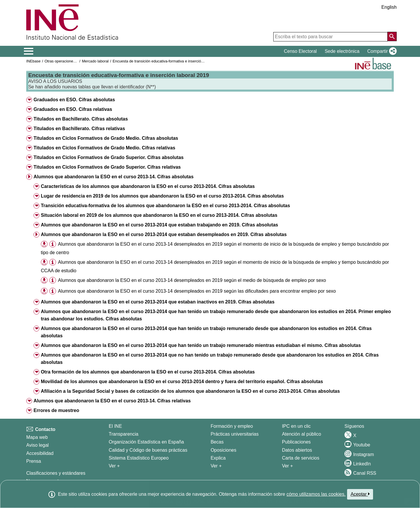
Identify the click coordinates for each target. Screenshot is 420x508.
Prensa (34, 461)
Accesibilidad (40, 453)
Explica (218, 458)
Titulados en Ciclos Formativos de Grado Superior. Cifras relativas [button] (107, 167)
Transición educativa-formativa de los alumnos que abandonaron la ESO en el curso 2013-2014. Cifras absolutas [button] (166, 206)
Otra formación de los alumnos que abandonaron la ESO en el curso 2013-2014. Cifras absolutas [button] (148, 372)
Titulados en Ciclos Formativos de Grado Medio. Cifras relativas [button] (104, 148)
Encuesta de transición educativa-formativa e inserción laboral (164, 61)
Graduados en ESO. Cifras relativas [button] (73, 109)
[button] (381, 51)
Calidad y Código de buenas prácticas (148, 450)
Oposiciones (223, 450)
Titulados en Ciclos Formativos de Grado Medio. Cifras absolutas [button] (106, 138)
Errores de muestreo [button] (56, 410)
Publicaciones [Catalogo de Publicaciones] (296, 442)
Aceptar (360, 494)
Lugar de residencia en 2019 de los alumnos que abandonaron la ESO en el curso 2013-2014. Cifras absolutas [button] (162, 196)
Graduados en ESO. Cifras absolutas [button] (74, 100)
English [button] (389, 7)
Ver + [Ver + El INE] (114, 466)
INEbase (33, 61)
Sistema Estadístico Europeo (139, 458)
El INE (115, 426)
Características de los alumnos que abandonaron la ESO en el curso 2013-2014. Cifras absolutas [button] (148, 186)
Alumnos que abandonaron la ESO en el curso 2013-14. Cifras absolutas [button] (114, 177)
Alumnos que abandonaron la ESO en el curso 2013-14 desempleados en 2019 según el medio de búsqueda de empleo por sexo (192, 280)
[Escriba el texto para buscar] (330, 37)
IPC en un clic (296, 426)
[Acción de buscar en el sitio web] (392, 36)
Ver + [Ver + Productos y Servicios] (288, 466)
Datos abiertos (297, 450)
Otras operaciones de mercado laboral (76, 61)
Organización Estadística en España (146, 442)
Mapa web (37, 437)
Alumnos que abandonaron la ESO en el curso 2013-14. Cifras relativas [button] (112, 401)
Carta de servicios (301, 458)
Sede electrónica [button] (342, 51)
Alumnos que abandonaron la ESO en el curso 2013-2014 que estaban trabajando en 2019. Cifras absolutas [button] (160, 225)
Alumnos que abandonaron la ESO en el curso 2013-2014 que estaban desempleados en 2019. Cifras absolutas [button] (164, 234)
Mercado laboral (95, 61)
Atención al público (302, 434)
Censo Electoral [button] (300, 51)
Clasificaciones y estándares (56, 473)
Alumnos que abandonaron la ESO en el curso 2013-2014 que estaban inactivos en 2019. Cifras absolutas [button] (158, 302)
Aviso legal (37, 445)
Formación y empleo (232, 426)
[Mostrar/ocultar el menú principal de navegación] (29, 51)
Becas (217, 442)
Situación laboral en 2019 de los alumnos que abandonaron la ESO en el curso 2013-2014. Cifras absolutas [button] (159, 215)
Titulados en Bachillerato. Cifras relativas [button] (79, 129)
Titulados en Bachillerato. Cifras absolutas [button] (81, 119)
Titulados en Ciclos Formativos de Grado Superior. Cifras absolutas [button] (109, 157)
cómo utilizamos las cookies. (316, 494)
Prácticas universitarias (235, 434)
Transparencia (124, 434)
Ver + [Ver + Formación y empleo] (216, 466)
